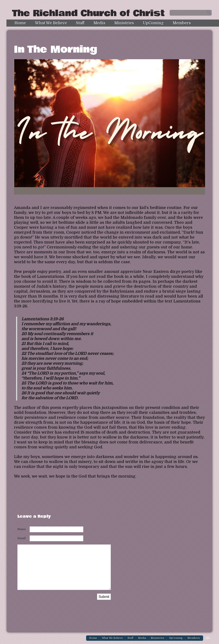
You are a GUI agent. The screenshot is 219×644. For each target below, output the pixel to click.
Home (20, 23)
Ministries (124, 23)
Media (99, 23)
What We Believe (51, 23)
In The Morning (56, 49)
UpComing (153, 23)
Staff (80, 23)
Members (182, 23)
